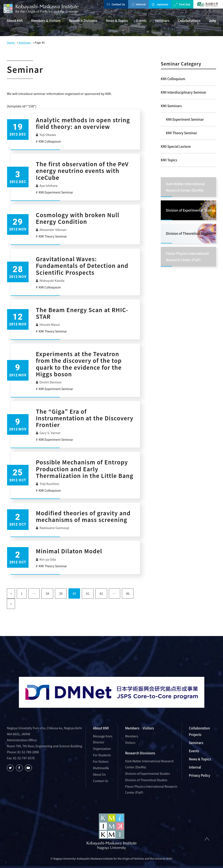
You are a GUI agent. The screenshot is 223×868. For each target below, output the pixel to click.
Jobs (212, 21)
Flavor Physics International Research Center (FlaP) (151, 789)
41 (88, 593)
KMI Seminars (171, 106)
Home (11, 42)
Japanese (160, 4)
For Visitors (101, 761)
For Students (102, 755)
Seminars (162, 21)
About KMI (15, 21)
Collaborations (189, 21)
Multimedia (101, 768)
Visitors (130, 743)
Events (141, 21)
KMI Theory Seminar (181, 133)
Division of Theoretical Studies (146, 780)
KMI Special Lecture (176, 146)
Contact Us (116, 4)
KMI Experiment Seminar (185, 119)
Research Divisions (83, 21)
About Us (99, 774)
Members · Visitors (140, 728)
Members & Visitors (46, 21)
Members (132, 736)
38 (47, 593)
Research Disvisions (140, 753)
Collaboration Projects (199, 731)
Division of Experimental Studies (148, 773)
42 (101, 593)
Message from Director (103, 739)
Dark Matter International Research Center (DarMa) (149, 764)
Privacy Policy (199, 775)
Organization (102, 749)
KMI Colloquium (173, 79)
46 (128, 593)
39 (61, 593)
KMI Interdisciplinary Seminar (184, 92)
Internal (138, 4)
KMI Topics (169, 160)
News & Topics (117, 21)
